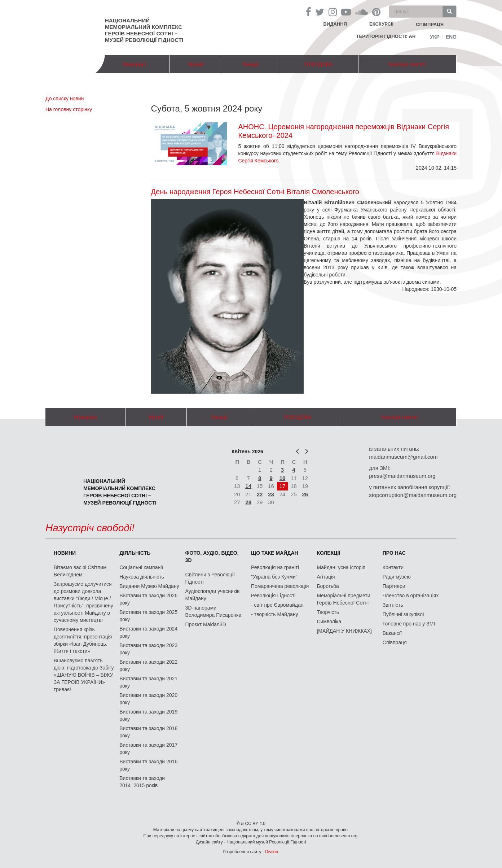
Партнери (394, 586)
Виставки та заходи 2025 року (148, 616)
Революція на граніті (275, 567)
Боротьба (328, 586)
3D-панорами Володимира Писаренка (213, 611)
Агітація (326, 577)
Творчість (328, 612)
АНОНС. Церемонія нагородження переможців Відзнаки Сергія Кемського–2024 (344, 131)
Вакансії (392, 633)
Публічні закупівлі (403, 614)
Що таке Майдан (275, 553)
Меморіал (134, 64)
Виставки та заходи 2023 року (148, 649)
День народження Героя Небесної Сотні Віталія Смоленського (255, 192)
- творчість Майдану (275, 614)
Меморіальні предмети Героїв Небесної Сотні (343, 599)
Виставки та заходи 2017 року (148, 749)
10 (283, 478)
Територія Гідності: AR (386, 36)
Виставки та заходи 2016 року (148, 765)
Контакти (393, 567)
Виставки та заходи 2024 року (148, 632)
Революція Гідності (273, 596)
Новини (65, 553)
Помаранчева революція (280, 586)
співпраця (430, 24)
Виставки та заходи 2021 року (148, 682)
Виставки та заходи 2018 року (148, 732)
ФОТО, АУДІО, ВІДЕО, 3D (212, 557)
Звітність (393, 605)
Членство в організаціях (411, 596)
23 (271, 494)
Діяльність (135, 553)
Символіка (329, 621)
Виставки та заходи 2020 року (148, 699)
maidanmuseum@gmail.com (403, 457)
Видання (335, 24)
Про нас (394, 553)
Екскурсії (381, 24)
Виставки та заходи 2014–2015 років (142, 782)
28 (248, 502)
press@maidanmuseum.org (402, 476)
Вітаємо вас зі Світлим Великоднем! (80, 571)
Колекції (328, 553)
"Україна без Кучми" (274, 577)
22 (260, 494)
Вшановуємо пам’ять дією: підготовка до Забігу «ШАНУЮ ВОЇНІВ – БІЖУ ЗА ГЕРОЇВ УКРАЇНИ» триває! (84, 675)
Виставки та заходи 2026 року (148, 599)
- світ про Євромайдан (277, 605)
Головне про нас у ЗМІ (409, 624)
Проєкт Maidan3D (206, 624)
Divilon (272, 852)
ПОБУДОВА (319, 64)
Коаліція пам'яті (407, 64)
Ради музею (397, 577)
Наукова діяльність (142, 577)
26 (305, 494)
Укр (435, 37)
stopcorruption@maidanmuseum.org (413, 495)
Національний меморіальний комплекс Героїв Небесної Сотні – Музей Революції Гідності (144, 30)
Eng (451, 37)
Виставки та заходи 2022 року (148, 666)
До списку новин (65, 99)
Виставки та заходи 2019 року (148, 715)
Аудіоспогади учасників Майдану (213, 595)
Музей (196, 64)
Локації (250, 64)
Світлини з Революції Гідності (210, 578)
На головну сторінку (69, 109)
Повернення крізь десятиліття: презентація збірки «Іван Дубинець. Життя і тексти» (83, 640)
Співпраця (395, 642)
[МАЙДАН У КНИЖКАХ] (344, 631)
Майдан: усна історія (341, 567)
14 (248, 486)
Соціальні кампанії (141, 567)
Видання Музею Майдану (149, 586)
